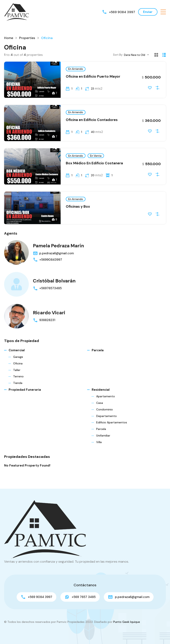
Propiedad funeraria (25, 397)
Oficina (18, 370)
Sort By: (118, 55)
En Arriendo (76, 69)
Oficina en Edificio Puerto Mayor (93, 76)
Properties (27, 38)
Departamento (106, 423)
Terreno (18, 383)
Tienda (18, 390)
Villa (99, 449)
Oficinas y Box (78, 209)
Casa (100, 410)
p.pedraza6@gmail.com (57, 260)
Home (9, 38)
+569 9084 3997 (122, 12)
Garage (18, 364)
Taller (17, 377)
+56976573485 (50, 295)
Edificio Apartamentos (112, 429)
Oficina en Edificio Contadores (92, 121)
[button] (163, 12)
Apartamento (106, 403)
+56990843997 (51, 267)
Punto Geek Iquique (127, 622)
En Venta (96, 157)
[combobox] (138, 55)
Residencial (101, 397)
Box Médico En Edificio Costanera (94, 165)
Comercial (17, 357)
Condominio (105, 416)
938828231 (47, 327)
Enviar (148, 12)
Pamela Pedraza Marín (60, 253)
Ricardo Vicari (50, 320)
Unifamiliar (103, 442)
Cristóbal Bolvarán (55, 288)
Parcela (98, 357)
